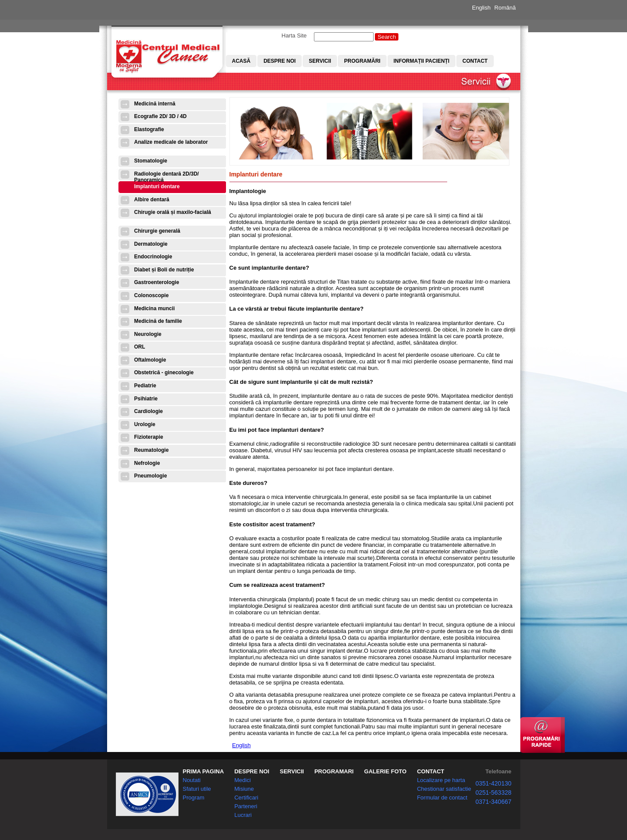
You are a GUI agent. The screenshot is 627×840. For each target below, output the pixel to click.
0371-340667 (494, 802)
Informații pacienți (421, 61)
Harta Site (294, 36)
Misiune (244, 789)
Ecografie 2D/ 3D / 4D (160, 116)
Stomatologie (151, 161)
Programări (362, 61)
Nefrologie (147, 463)
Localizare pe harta (441, 780)
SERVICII (292, 771)
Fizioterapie (149, 437)
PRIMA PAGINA (204, 771)
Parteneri (246, 806)
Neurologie (148, 334)
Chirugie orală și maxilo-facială (173, 212)
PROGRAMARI (334, 771)
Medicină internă (155, 104)
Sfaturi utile (197, 789)
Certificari (246, 798)
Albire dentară (152, 200)
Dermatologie (151, 244)
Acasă (241, 61)
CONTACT (431, 771)
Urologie (145, 424)
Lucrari (243, 815)
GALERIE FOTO (385, 771)
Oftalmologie (150, 360)
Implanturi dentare (157, 186)
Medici (243, 780)
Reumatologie (151, 450)
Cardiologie (148, 411)
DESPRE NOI (252, 771)
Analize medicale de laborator (171, 142)
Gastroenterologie (157, 282)
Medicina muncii (154, 308)
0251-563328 (494, 793)
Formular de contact (442, 798)
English (481, 8)
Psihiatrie (146, 399)
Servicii (320, 61)
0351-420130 (494, 783)
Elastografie (149, 129)
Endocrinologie (153, 257)
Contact (475, 61)
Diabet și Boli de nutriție (164, 270)
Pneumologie (150, 476)
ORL (140, 347)
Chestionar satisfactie (444, 789)
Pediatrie (145, 386)
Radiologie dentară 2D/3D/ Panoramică (167, 177)
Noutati (192, 780)
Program (194, 798)
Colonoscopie (151, 295)
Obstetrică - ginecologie (164, 373)
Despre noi (280, 61)
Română (505, 8)
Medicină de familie (158, 321)
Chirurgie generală (157, 231)
